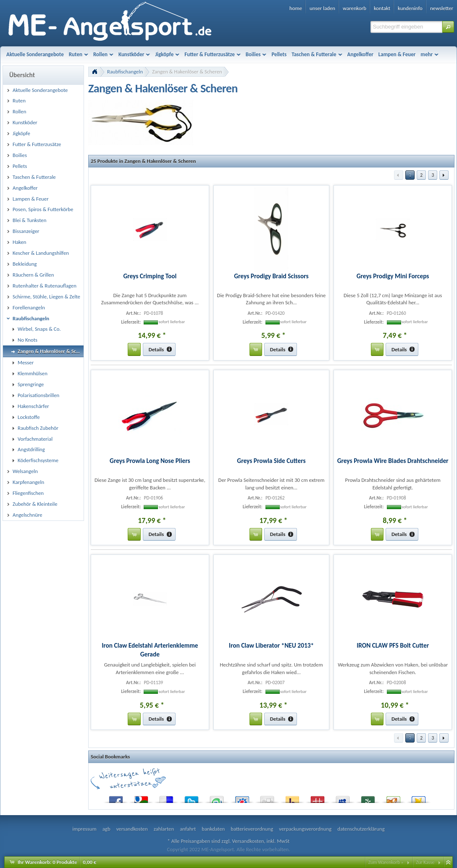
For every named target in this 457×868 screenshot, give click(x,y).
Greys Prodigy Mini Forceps (393, 276)
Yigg (393, 798)
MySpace (343, 798)
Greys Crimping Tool (150, 276)
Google (141, 798)
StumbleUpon (217, 798)
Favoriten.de (418, 798)
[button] (448, 27)
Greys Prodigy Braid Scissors (271, 276)
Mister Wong (318, 798)
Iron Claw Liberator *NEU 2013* (271, 645)
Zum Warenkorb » (386, 862)
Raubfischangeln (125, 72)
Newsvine (368, 798)
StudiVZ (242, 798)
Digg (267, 798)
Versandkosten (248, 841)
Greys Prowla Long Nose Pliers (150, 461)
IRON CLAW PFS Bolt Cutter (393, 645)
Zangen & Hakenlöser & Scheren (187, 72)
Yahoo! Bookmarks (292, 798)
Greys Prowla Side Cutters (271, 461)
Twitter (192, 798)
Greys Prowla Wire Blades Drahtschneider (393, 461)
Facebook (116, 798)
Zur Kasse (425, 862)
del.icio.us (166, 798)
